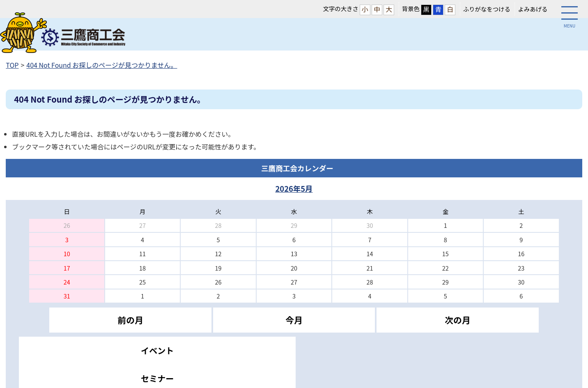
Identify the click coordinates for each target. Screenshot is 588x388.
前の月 (130, 320)
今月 (294, 320)
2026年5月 (294, 188)
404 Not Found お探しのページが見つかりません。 (102, 65)
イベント (157, 350)
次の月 (457, 320)
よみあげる (533, 9)
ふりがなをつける (487, 9)
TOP (12, 65)
